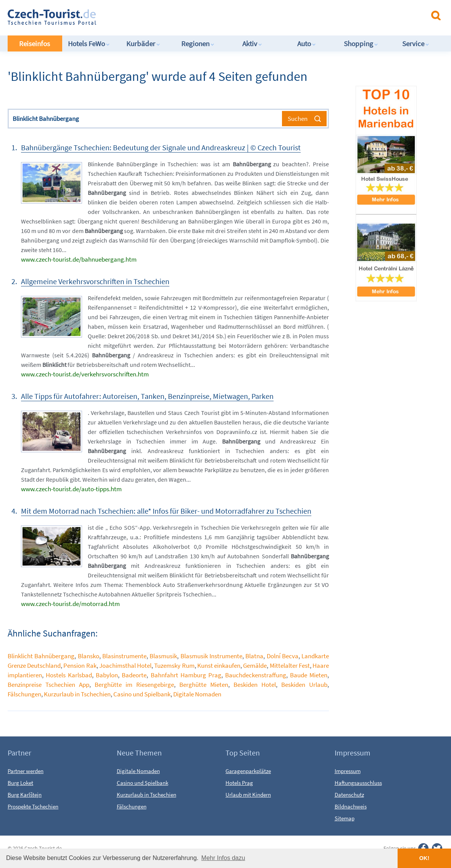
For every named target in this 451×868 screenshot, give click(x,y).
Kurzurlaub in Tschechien (77, 694)
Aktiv (252, 43)
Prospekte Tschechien (33, 806)
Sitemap (345, 818)
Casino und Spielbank (142, 694)
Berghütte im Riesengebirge (134, 685)
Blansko (89, 656)
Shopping (361, 43)
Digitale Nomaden (197, 694)
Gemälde (255, 665)
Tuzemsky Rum (174, 665)
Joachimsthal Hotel (125, 665)
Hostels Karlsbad (69, 675)
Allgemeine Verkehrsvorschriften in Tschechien (95, 281)
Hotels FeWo (89, 43)
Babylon (107, 675)
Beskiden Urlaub (304, 685)
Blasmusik (163, 656)
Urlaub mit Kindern (248, 795)
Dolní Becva (283, 656)
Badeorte (134, 675)
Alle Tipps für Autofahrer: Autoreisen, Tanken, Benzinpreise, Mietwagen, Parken (147, 396)
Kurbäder (143, 43)
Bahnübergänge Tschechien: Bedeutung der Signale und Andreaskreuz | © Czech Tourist (161, 147)
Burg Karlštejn (25, 795)
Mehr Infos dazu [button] (223, 858)
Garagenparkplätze (248, 771)
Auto (307, 43)
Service (416, 43)
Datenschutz (349, 795)
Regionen (198, 43)
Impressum (348, 771)
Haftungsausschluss (358, 783)
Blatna (254, 656)
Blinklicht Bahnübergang (41, 656)
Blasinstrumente (124, 656)
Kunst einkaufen (219, 665)
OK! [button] (424, 858)
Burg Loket (20, 783)
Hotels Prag (239, 783)
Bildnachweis (351, 806)
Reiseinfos (35, 43)
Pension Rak (80, 665)
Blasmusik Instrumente (211, 656)
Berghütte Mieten (204, 685)
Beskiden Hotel (255, 685)
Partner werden (26, 771)
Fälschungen (24, 694)
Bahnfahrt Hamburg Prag (186, 675)
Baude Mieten (309, 675)
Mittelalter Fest (290, 665)
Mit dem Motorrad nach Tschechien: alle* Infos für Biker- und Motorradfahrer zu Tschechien (166, 511)
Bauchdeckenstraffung (256, 675)
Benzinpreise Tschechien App (48, 685)
